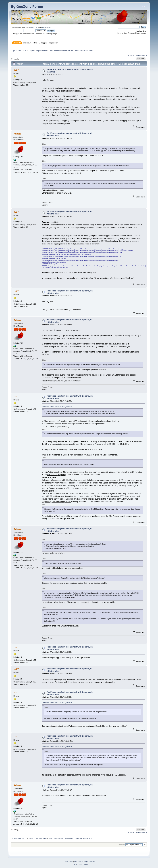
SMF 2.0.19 (69, 862)
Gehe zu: (122, 845)
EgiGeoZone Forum (27, 7)
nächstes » (142, 55)
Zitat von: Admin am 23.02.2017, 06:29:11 (57, 407)
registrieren (47, 27)
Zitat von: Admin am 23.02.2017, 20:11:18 (57, 703)
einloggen (34, 27)
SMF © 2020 (79, 862)
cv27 (16, 70)
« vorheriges (133, 55)
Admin (17, 134)
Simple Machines (89, 862)
